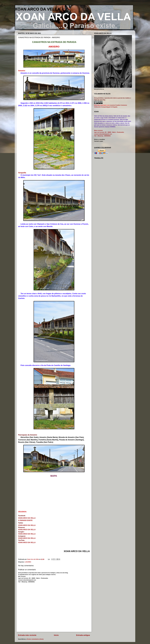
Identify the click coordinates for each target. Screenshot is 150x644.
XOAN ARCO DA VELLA (37, 9)
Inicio (56, 635)
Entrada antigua (83, 635)
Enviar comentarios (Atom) (35, 639)
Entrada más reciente (27, 635)
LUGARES (28, 562)
